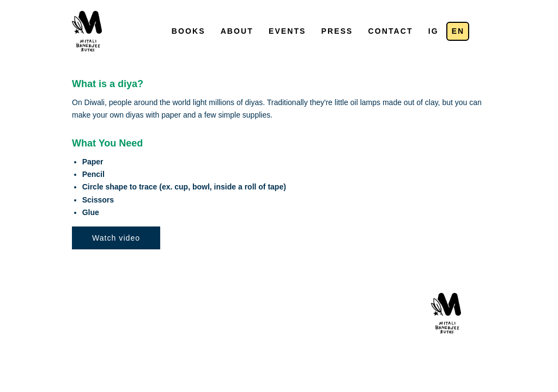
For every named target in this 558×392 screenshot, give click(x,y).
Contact (391, 31)
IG (433, 31)
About (237, 31)
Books (189, 31)
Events (287, 31)
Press (337, 31)
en (458, 31)
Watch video (116, 238)
